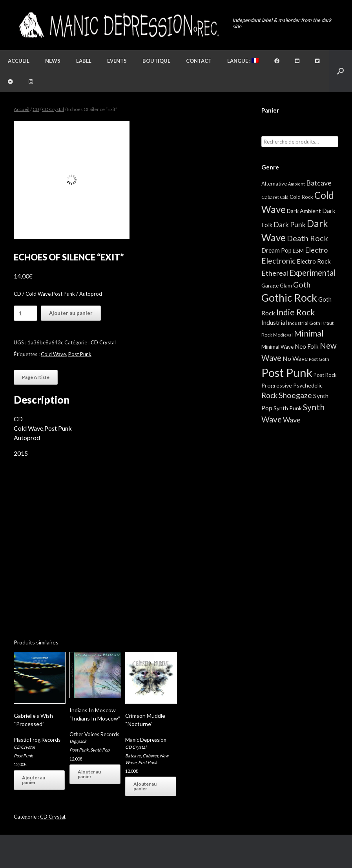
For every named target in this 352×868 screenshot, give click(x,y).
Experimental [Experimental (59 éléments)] (313, 273)
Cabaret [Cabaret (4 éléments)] (270, 197)
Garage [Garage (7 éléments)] (270, 285)
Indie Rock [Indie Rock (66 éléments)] (295, 312)
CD (36, 109)
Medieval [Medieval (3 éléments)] (283, 335)
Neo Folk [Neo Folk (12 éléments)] (307, 346)
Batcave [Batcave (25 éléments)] (319, 183)
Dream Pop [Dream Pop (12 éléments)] (276, 250)
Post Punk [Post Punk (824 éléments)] (287, 372)
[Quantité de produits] (26, 313)
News (53, 61)
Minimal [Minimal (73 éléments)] (309, 333)
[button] (340, 71)
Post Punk (80, 354)
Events (117, 61)
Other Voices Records (94, 734)
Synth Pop (100, 750)
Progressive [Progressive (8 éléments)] (277, 385)
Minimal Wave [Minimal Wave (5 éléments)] (277, 347)
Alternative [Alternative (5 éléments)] (274, 184)
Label (84, 61)
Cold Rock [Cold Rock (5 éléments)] (301, 197)
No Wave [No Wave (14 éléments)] (295, 358)
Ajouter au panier (71, 313)
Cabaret (150, 756)
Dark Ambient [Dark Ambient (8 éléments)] (304, 211)
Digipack (78, 741)
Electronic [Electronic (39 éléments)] (278, 261)
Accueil (19, 61)
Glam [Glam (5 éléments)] (286, 286)
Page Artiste (36, 377)
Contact (199, 61)
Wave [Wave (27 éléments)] (292, 420)
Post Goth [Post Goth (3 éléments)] (319, 359)
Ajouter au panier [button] (34, 780)
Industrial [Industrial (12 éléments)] (274, 322)
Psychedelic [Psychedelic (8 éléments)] (308, 385)
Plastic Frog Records (37, 740)
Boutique (156, 61)
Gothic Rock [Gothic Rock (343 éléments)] (289, 298)
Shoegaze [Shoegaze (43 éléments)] (295, 395)
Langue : (243, 61)
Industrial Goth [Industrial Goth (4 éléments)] (304, 323)
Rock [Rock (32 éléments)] (269, 395)
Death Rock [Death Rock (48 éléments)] (307, 238)
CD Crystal (53, 109)
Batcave (133, 756)
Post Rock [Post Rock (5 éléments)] (325, 375)
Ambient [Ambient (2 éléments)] (296, 184)
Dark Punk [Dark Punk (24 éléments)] (290, 225)
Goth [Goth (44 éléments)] (302, 285)
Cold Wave (53, 354)
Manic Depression (146, 740)
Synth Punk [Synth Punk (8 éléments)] (288, 408)
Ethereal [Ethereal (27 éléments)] (275, 273)
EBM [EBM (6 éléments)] (298, 251)
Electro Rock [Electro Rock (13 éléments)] (314, 261)
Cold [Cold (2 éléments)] (284, 197)
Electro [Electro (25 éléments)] (316, 250)
